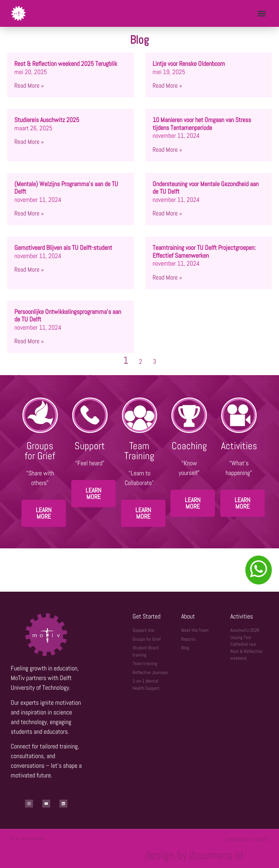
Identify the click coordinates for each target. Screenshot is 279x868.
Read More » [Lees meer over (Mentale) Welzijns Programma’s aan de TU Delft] (29, 213)
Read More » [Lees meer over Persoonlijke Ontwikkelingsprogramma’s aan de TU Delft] (29, 341)
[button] (261, 14)
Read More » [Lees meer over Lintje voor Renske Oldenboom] (167, 85)
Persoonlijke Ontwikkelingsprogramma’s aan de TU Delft (68, 316)
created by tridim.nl (247, 839)
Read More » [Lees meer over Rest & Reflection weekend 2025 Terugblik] (29, 85)
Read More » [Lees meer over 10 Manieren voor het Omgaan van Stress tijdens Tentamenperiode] (167, 149)
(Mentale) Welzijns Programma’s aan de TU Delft (66, 188)
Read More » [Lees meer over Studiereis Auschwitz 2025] (29, 142)
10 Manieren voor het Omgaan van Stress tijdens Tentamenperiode (202, 124)
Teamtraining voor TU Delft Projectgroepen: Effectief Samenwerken (204, 251)
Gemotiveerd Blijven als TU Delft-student (63, 248)
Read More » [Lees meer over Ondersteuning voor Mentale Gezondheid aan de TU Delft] (167, 213)
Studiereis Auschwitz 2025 (47, 120)
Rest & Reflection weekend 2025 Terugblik (66, 64)
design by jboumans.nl (194, 855)
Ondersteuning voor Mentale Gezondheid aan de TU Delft (206, 188)
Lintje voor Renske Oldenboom (189, 64)
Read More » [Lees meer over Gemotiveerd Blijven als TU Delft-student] (29, 269)
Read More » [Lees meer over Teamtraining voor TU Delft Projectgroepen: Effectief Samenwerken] (167, 277)
